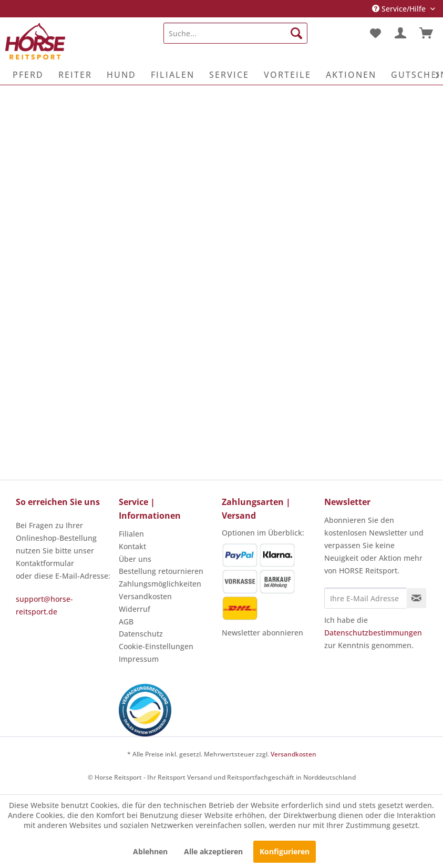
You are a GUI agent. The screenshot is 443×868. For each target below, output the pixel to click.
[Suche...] (235, 33)
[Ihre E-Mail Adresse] (365, 598)
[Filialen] (173, 75)
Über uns (135, 559)
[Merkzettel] (375, 33)
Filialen (131, 534)
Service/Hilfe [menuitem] (400, 9)
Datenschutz (141, 634)
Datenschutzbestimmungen (373, 633)
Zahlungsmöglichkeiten (160, 584)
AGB (126, 622)
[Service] (229, 75)
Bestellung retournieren (161, 571)
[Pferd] (28, 75)
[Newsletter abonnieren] (416, 598)
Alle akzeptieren (213, 851)
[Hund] (121, 75)
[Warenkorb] (426, 33)
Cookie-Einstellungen (156, 646)
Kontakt (132, 546)
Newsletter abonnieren (262, 633)
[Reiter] (75, 75)
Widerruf (135, 609)
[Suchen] (296, 33)
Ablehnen (150, 851)
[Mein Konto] (400, 33)
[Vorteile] (287, 75)
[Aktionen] (351, 75)
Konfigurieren (285, 851)
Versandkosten (145, 596)
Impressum (139, 659)
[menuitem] (235, 33)
